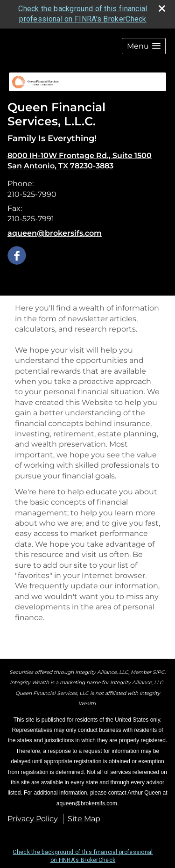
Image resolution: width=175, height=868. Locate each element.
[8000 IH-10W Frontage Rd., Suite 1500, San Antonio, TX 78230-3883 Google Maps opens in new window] (80, 161)
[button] (144, 46)
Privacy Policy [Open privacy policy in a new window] (33, 819)
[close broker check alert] (162, 8)
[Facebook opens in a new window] (17, 255)
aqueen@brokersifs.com (55, 233)
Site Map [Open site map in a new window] (84, 819)
